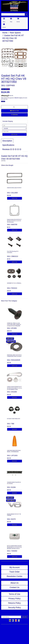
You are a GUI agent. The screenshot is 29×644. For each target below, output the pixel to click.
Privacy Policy (15, 598)
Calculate (14, 134)
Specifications (8, 145)
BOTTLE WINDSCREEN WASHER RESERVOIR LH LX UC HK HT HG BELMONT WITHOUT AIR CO (14, 547)
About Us (14, 583)
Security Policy (15, 607)
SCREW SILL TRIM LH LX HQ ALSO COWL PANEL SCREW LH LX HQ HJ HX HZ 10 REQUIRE (14, 325)
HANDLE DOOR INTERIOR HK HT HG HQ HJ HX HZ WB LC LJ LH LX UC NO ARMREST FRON (14, 388)
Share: (5, 89)
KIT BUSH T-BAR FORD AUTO (14, 419)
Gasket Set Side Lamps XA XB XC (14, 188)
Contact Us (15, 587)
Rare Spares (15, 33)
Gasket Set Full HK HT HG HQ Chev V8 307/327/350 (13, 38)
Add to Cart (14, 111)
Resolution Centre (14, 576)
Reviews (12, 149)
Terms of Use (14, 594)
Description (7, 141)
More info (7, 96)
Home (5, 33)
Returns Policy (14, 603)
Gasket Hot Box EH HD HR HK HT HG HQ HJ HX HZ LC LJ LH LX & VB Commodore (14, 221)
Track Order (14, 572)
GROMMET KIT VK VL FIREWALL (14, 283)
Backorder (15, 397)
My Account (14, 567)
